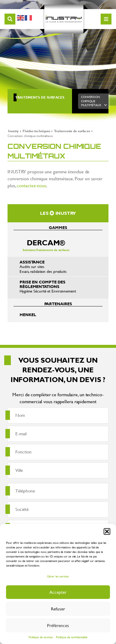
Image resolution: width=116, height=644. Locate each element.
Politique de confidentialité (72, 637)
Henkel (28, 315)
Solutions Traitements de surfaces (46, 245)
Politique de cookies (41, 637)
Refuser (58, 609)
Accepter (58, 592)
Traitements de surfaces (40, 97)
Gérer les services (58, 576)
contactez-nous (32, 185)
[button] (107, 531)
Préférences (58, 625)
